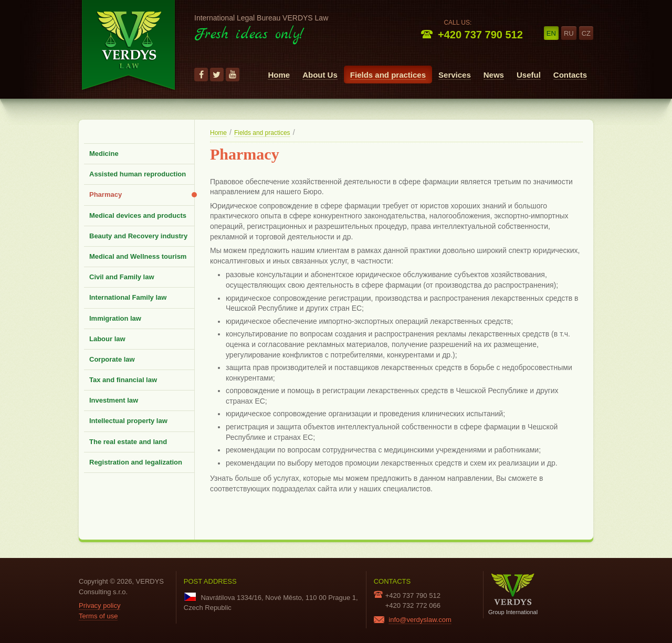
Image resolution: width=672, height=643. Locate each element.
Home (279, 75)
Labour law (107, 339)
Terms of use (98, 616)
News (494, 75)
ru (569, 33)
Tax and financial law (123, 380)
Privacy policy (99, 605)
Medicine (104, 154)
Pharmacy (106, 194)
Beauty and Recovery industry (138, 236)
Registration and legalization (136, 462)
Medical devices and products (138, 215)
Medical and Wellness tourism (138, 256)
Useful (529, 75)
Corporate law (112, 359)
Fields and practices (388, 75)
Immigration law (115, 318)
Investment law (114, 400)
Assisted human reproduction (138, 174)
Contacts (570, 75)
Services (455, 75)
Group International (513, 594)
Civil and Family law (122, 277)
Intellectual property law (128, 421)
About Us (320, 75)
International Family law (128, 297)
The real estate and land (128, 442)
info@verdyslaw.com (420, 620)
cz (586, 33)
